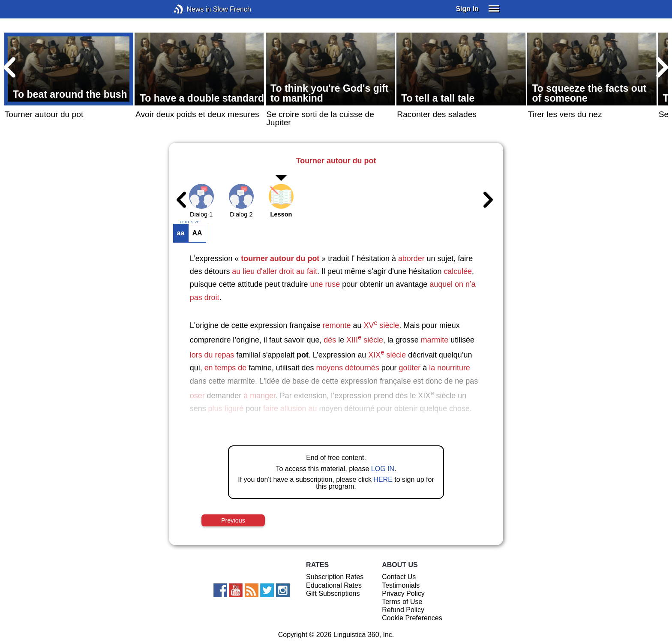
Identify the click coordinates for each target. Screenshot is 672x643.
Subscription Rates (335, 577)
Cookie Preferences (412, 618)
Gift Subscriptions (333, 593)
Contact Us (399, 577)
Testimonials (401, 585)
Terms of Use (402, 602)
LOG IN (383, 469)
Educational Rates (334, 585)
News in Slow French (191, 9)
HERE (383, 479)
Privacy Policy (403, 593)
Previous (233, 520)
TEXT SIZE (189, 222)
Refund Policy (403, 610)
